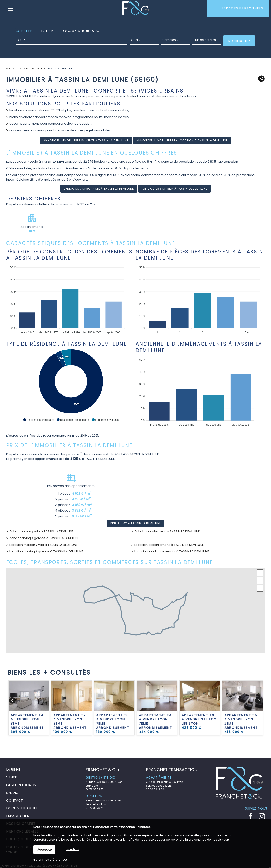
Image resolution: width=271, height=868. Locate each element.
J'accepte (44, 850)
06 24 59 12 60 (155, 789)
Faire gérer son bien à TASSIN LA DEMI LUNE (175, 189)
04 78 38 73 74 (95, 808)
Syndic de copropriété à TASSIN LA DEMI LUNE (99, 189)
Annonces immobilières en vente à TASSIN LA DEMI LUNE (86, 140)
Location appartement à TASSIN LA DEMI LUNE (169, 545)
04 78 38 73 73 (95, 789)
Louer (47, 31)
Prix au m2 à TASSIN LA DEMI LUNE (136, 523)
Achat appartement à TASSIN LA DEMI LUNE (167, 531)
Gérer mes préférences (50, 860)
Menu (10, 8)
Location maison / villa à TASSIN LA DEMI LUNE (43, 545)
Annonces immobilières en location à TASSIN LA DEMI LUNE (182, 140)
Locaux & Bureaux (81, 31)
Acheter (24, 31)
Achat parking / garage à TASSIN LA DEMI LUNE (44, 538)
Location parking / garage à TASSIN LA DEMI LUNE (46, 551)
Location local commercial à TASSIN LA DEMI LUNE (172, 551)
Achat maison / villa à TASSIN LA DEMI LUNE (41, 531)
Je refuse (73, 849)
